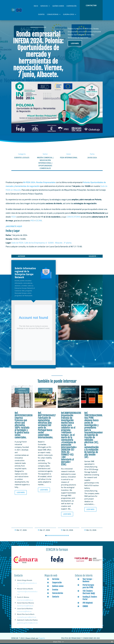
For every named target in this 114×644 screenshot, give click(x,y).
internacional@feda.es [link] (25, 602)
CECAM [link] (39, 221)
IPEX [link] (32, 221)
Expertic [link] (42, 638)
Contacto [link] (56, 597)
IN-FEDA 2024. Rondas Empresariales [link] (39, 182)
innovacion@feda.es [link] (24, 612)
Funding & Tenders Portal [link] (90, 598)
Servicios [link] (44, 6)
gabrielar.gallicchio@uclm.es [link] (27, 623)
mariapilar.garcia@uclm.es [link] (27, 617)
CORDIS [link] (85, 606)
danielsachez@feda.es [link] (25, 607)
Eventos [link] (41, 14)
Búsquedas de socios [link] (69, 391)
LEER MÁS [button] (75, 43)
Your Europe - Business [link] (88, 580)
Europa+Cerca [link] (69, 14)
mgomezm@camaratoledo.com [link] (27, 595)
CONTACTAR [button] (91, 5)
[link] (20, 256)
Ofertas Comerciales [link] (22, 391)
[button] (46, 535)
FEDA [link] (14, 217)
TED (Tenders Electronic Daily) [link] (89, 592)
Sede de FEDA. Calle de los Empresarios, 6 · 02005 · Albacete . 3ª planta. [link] (42, 243)
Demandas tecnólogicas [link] (92, 391)
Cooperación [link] (71, 6)
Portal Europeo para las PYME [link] (88, 586)
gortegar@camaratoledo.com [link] (27, 588)
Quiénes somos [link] (58, 6)
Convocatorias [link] (53, 14)
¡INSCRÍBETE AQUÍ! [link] (14, 226)
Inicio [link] (36, 6)
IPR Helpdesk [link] (88, 603)
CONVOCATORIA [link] (73, 217)
